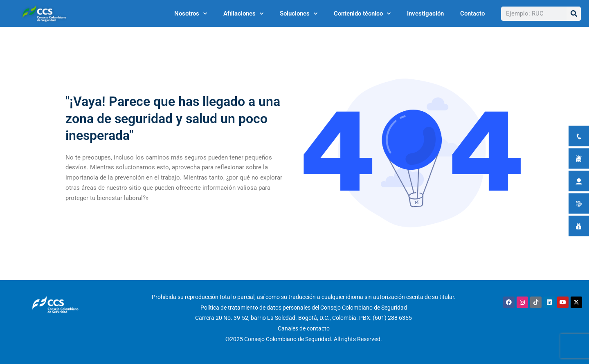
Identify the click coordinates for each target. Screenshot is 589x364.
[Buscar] (574, 14)
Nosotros (191, 14)
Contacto (472, 13)
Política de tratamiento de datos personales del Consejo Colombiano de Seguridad (304, 308)
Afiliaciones (243, 14)
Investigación (425, 13)
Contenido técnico (362, 14)
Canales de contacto (304, 328)
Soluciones (299, 14)
